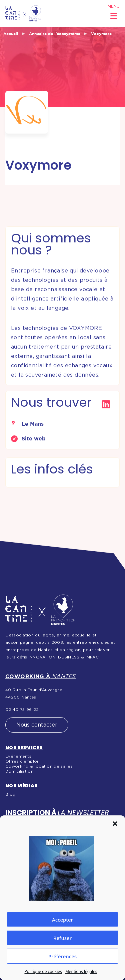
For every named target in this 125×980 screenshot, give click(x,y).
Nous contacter (37, 725)
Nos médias (22, 786)
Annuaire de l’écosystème (55, 34)
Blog (10, 794)
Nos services (24, 748)
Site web (34, 438)
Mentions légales (81, 971)
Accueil (11, 34)
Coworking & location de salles (39, 766)
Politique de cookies (43, 971)
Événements (18, 756)
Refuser (62, 938)
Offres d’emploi (22, 761)
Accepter (62, 920)
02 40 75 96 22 (22, 710)
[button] (115, 824)
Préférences (62, 956)
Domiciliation (19, 771)
